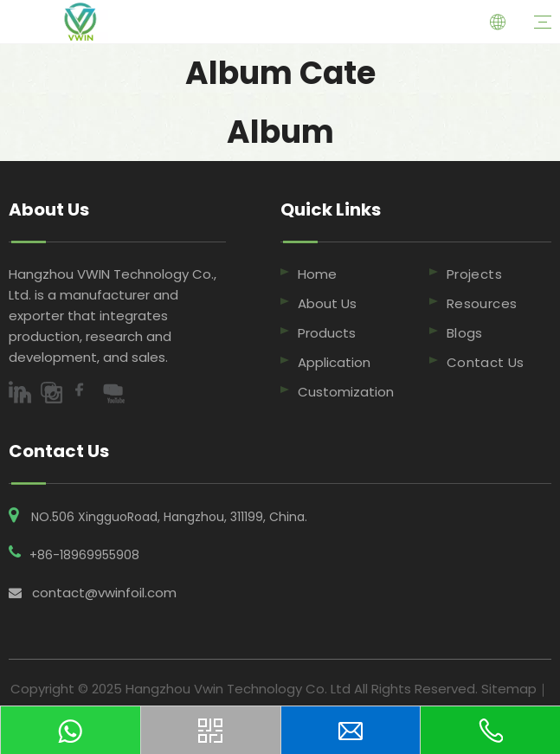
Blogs (465, 333)
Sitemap (509, 689)
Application (334, 362)
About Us (327, 303)
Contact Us (486, 362)
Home (317, 274)
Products (327, 333)
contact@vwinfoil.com (104, 593)
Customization (346, 392)
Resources (482, 303)
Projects (474, 274)
